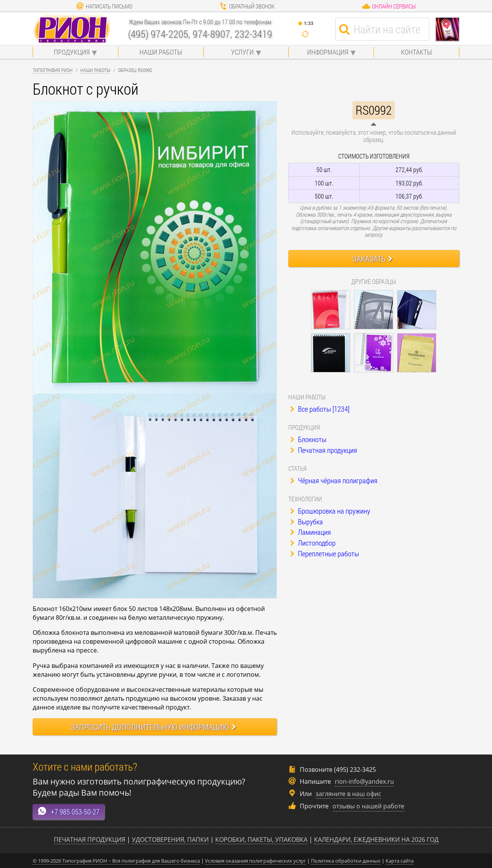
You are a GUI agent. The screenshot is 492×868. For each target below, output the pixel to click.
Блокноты (308, 439)
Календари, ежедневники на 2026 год (376, 840)
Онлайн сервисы (389, 6)
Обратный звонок (247, 6)
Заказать (372, 259)
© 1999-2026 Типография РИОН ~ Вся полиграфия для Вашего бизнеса (116, 861)
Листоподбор (313, 543)
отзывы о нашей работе (368, 806)
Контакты (416, 52)
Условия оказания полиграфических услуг (255, 861)
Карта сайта (400, 861)
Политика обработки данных (346, 861)
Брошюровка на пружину (330, 511)
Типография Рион (53, 70)
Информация (328, 52)
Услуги (242, 52)
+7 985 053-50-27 (68, 811)
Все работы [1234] (320, 409)
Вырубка (307, 522)
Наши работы (161, 52)
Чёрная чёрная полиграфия (334, 480)
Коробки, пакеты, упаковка (261, 840)
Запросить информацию (153, 727)
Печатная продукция (324, 450)
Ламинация (311, 532)
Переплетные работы (325, 553)
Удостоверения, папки (170, 840)
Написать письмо (104, 6)
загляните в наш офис (348, 794)
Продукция (72, 52)
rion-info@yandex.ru (364, 781)
